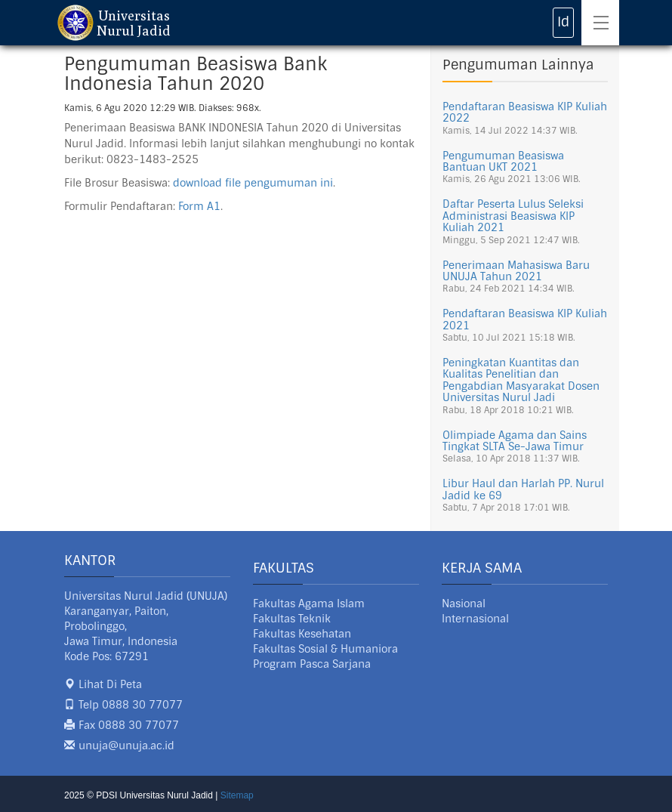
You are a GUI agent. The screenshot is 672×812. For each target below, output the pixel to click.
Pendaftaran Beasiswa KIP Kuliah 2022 (525, 112)
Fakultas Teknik (292, 619)
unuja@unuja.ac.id (126, 746)
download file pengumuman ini (253, 183)
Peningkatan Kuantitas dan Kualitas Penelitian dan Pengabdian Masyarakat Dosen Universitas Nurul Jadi (521, 380)
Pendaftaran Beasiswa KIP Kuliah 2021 (525, 319)
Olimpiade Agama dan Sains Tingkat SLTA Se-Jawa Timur (515, 441)
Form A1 (199, 206)
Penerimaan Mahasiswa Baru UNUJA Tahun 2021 (516, 271)
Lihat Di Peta (110, 684)
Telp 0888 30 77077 (131, 705)
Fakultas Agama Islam (309, 604)
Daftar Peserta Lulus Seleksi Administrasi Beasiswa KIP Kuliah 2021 (513, 216)
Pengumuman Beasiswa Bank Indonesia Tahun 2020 (196, 74)
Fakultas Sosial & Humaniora (325, 649)
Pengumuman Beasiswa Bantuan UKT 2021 (503, 161)
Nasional (464, 604)
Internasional (475, 619)
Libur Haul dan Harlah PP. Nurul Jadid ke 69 (523, 489)
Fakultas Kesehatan (302, 634)
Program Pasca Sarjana (312, 664)
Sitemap (237, 795)
